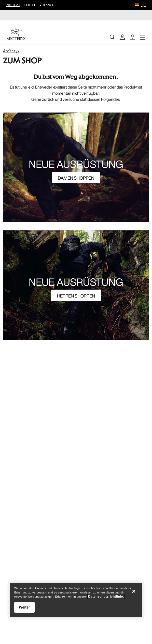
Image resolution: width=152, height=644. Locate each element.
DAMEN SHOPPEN (76, 178)
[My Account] (122, 37)
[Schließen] (134, 591)
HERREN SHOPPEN (76, 296)
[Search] (112, 37)
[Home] (16, 34)
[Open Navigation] (143, 37)
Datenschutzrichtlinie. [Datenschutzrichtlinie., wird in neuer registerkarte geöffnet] (106, 596)
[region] (76, 600)
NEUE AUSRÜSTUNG (76, 164)
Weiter (24, 607)
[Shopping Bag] (132, 37)
